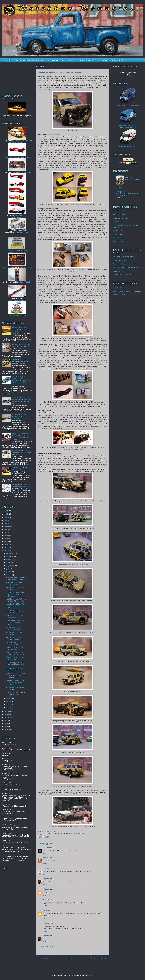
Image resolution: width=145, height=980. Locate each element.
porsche (46, 858)
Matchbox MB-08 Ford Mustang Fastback (14, 638)
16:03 (45, 895)
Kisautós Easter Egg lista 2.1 (113, 60)
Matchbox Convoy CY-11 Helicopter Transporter (15, 628)
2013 (6, 551)
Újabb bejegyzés (45, 958)
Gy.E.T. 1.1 (72, 60)
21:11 (45, 919)
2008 (6, 723)
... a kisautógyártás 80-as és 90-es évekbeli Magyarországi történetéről (17, 251)
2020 (6, 529)
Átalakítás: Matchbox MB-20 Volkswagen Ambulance (16, 578)
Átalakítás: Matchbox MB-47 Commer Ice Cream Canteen (16, 676)
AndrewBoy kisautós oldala (123, 211)
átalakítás (59, 834)
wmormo (47, 831)
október (9, 559)
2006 (6, 730)
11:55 (45, 864)
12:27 (45, 874)
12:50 (45, 942)
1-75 (53, 834)
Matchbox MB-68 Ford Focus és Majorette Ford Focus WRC (16, 606)
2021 (6, 526)
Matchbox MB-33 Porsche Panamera (15, 670)
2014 (6, 548)
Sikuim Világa (118, 241)
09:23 (45, 931)
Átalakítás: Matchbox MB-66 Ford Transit (16, 617)
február (9, 704)
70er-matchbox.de (120, 288)
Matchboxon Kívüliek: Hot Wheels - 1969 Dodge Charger (15, 683)
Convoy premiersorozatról (22, 172)
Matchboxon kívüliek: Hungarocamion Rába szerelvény (20, 416)
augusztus (10, 566)
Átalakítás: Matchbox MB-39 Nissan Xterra (16, 648)
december (10, 553)
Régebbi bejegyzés (99, 958)
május (9, 575)
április (9, 698)
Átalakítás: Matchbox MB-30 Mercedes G (16, 658)
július (8, 569)
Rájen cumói (118, 234)
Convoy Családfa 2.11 (55, 60)
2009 (6, 720)
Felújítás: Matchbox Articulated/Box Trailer (14, 643)
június (9, 572)
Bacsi (45, 910)
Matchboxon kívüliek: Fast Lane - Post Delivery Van (21, 345)
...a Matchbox (9, 157)
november (10, 556)
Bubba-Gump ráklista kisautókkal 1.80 (29, 60)
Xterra (84, 834)
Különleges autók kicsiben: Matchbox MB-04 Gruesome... (15, 594)
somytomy (47, 847)
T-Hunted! (119, 175)
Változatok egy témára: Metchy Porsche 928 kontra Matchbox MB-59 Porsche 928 (22, 400)
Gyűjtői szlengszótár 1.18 (89, 60)
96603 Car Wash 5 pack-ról (17, 300)
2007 (6, 726)
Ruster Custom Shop (121, 238)
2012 (6, 711)
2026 (6, 511)
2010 (6, 717)
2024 (6, 517)
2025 (6, 514)
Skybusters (117, 271)
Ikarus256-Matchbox (120, 218)
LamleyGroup (121, 192)
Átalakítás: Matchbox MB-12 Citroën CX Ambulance (16, 653)
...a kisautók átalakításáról (17, 315)
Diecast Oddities (119, 295)
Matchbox (66, 834)
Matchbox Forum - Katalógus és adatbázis (128, 268)
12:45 (45, 885)
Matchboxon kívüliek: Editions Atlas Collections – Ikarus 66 (21, 329)
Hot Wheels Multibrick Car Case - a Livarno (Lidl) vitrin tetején (22, 452)
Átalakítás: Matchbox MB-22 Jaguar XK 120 (16, 693)
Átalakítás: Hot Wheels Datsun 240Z (20, 469)
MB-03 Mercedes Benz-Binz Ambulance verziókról (20, 142)
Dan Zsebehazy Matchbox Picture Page (127, 291)
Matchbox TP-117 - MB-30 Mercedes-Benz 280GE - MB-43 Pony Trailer (21, 361)
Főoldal (9, 60)
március (9, 701)
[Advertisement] (17, 77)
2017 (6, 538)
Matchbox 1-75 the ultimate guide (125, 264)
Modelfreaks (118, 231)
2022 (6, 523)
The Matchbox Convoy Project (124, 275)
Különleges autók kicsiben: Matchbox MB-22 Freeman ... (15, 623)
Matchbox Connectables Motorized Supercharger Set (15, 664)
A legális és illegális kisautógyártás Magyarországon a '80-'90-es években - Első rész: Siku (21, 380)
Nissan (79, 834)
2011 (6, 714)
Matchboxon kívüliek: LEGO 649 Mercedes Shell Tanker (22, 486)
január (9, 707)
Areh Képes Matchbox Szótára (124, 257)
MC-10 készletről (25, 267)
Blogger (94, 975)
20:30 (45, 906)
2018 (6, 535)
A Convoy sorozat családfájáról (20, 216)
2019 (6, 532)
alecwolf (46, 889)
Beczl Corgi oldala (120, 215)
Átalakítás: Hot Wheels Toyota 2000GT (14, 583)
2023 (6, 520)
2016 (6, 541)
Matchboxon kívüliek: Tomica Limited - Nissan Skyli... (16, 600)
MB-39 (73, 834)
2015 (6, 545)
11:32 (45, 853)
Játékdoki (117, 222)
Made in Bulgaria (119, 260)
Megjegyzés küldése (48, 946)
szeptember (11, 563)
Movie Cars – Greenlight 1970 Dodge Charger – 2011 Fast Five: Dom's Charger (20, 436)
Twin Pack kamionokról (22, 157)
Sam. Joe (47, 868)
